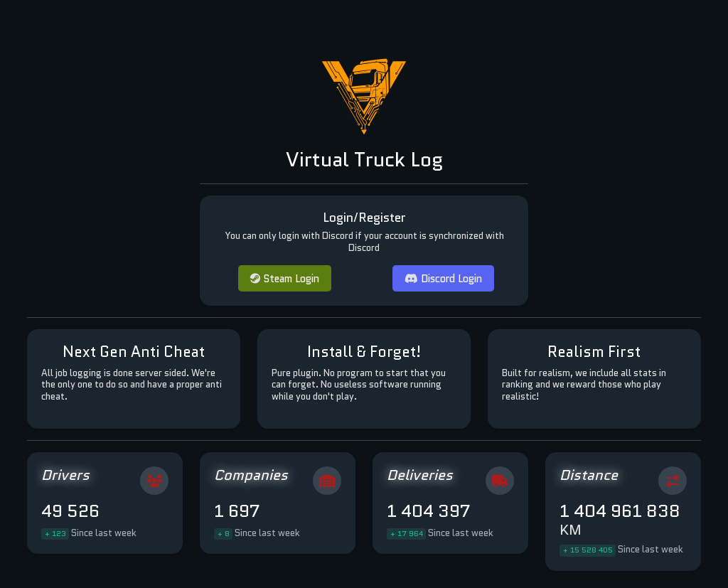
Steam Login (285, 278)
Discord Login (443, 278)
